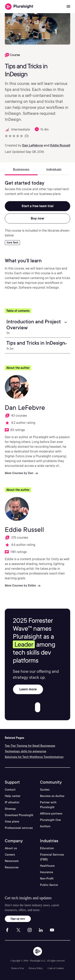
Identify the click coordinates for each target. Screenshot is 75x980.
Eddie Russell (60, 145)
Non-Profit (47, 879)
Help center (13, 796)
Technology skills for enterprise (25, 751)
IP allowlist (12, 802)
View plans (12, 822)
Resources (12, 867)
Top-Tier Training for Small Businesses (30, 746)
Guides (45, 790)
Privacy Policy (36, 968)
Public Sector (49, 885)
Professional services (19, 828)
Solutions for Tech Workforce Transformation (34, 757)
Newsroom (12, 861)
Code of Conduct (56, 968)
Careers (10, 855)
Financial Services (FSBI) (52, 857)
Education (47, 848)
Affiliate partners (51, 814)
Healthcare (47, 866)
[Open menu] (68, 7)
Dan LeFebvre (32, 145)
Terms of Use (17, 968)
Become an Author (52, 796)
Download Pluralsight (19, 815)
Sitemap (10, 809)
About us (11, 848)
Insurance (46, 872)
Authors (45, 826)
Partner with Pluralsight (48, 805)
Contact (10, 790)
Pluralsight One (50, 820)
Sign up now (18, 919)
